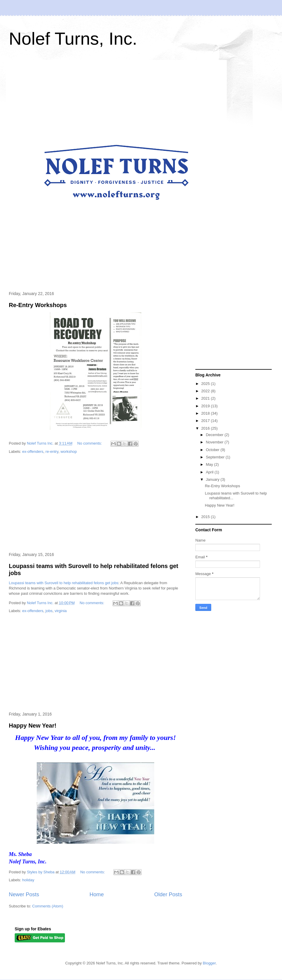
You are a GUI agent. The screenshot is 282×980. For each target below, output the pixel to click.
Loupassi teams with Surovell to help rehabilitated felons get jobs (64, 583)
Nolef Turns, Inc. (73, 39)
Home (97, 894)
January (213, 479)
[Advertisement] (95, 503)
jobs (49, 611)
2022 (206, 391)
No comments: (90, 443)
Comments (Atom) (48, 906)
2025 (206, 384)
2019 (206, 406)
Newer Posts (24, 894)
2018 (206, 413)
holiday (28, 880)
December (215, 435)
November (215, 442)
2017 (206, 421)
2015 (206, 517)
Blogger (209, 963)
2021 (206, 398)
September (216, 457)
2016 (206, 428)
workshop (69, 452)
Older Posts (168, 894)
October (213, 450)
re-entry (52, 452)
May (210, 464)
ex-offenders (33, 452)
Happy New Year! (33, 726)
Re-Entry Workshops (38, 305)
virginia (61, 611)
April (210, 472)
